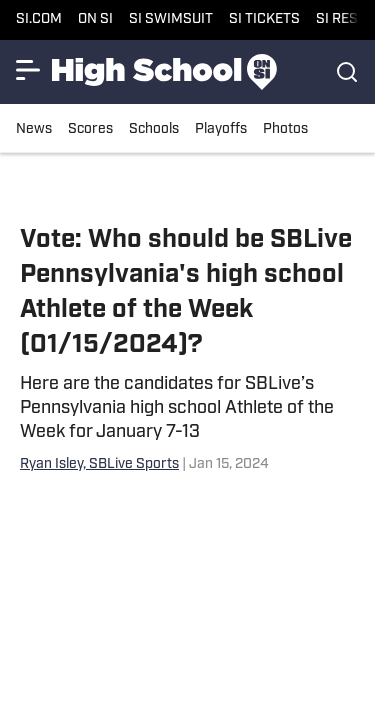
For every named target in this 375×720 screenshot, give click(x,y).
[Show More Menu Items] (28, 70)
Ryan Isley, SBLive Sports (99, 464)
